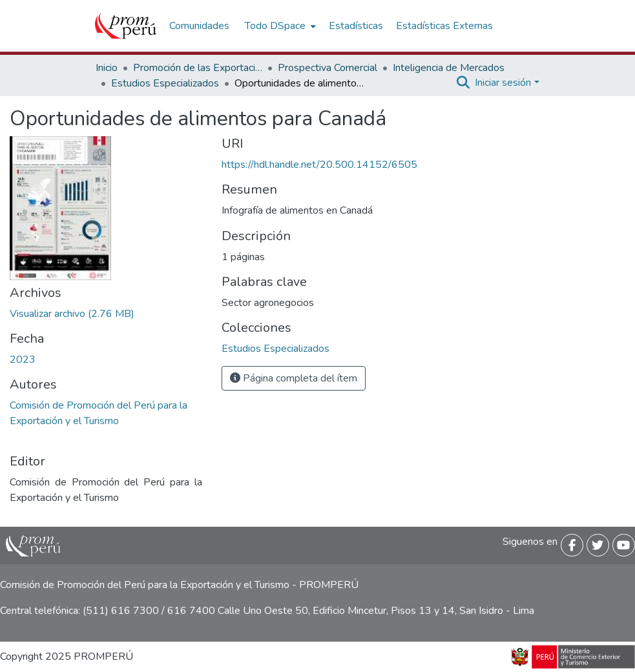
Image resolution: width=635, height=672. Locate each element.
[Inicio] (126, 26)
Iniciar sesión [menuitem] (503, 83)
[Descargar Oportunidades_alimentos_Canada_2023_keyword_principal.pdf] (72, 314)
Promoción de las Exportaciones (198, 68)
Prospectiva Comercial (328, 68)
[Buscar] (463, 83)
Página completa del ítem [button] (294, 378)
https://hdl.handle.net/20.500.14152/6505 (319, 165)
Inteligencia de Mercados (449, 68)
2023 (23, 360)
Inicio (107, 68)
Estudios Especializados (165, 83)
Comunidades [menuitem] (199, 26)
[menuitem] (279, 26)
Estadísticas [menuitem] (356, 26)
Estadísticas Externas (444, 26)
